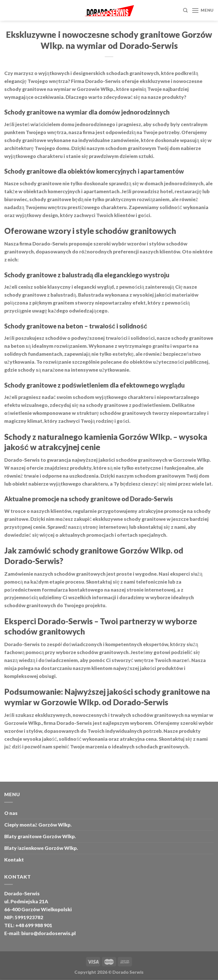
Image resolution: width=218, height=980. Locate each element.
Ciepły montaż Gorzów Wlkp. (38, 825)
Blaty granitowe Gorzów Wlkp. (40, 836)
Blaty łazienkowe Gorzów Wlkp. (41, 848)
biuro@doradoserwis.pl (48, 933)
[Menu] (203, 11)
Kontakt (14, 860)
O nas (11, 813)
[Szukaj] (185, 10)
